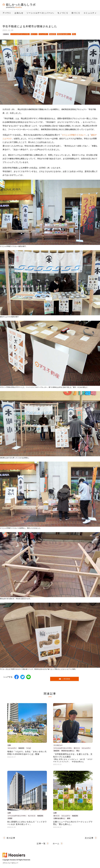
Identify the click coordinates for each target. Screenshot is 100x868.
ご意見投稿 (64, 679)
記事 (9, 745)
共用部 (10, 818)
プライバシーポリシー (10, 863)
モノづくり (32, 816)
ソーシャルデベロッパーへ (40, 13)
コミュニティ (43, 34)
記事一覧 (41, 843)
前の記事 (11, 838)
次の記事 (89, 838)
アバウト (7, 13)
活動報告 (6, 34)
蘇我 (69, 818)
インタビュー (58, 745)
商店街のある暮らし (64, 34)
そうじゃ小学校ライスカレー (74, 135)
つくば (28, 748)
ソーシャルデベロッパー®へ (20, 34)
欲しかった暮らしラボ (19, 5)
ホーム (56, 843)
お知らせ (19, 13)
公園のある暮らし (59, 818)
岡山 (74, 34)
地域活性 (53, 34)
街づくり (34, 34)
